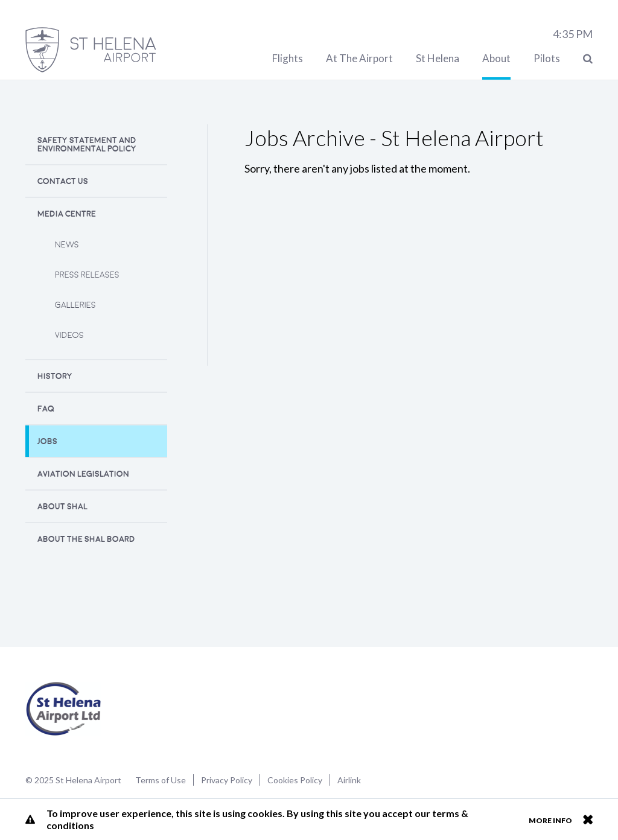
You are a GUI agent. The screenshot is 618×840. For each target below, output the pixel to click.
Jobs (47, 441)
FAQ (46, 409)
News (67, 245)
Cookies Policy (295, 780)
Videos (69, 335)
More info (550, 820)
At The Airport (359, 58)
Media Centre (67, 214)
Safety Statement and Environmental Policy (87, 145)
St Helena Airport (64, 709)
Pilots (547, 58)
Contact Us (63, 181)
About (496, 58)
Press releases (87, 275)
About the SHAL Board (86, 539)
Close (588, 819)
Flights (288, 58)
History (55, 376)
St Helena (438, 58)
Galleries (75, 305)
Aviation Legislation (83, 474)
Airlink (349, 780)
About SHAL (62, 507)
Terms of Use (161, 780)
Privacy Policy (227, 780)
